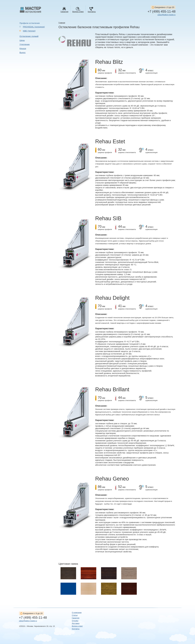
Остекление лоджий (29, 36)
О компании (77, 613)
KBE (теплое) (29, 31)
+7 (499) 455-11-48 (162, 12)
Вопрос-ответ (77, 626)
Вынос (23, 52)
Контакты (76, 629)
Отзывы (75, 621)
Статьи (75, 615)
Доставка (76, 623)
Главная (62, 23)
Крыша (23, 48)
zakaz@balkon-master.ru (166, 15)
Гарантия (75, 618)
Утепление (25, 44)
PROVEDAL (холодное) (34, 27)
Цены (22, 40)
